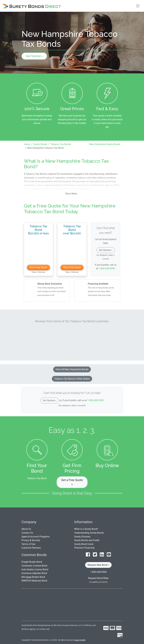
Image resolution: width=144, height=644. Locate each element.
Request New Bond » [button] (98, 565)
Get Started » (34, 56)
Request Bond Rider (98, 578)
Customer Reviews (31, 548)
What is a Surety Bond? (86, 529)
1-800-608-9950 (107, 268)
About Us (26, 529)
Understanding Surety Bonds (89, 533)
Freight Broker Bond (32, 562)
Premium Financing (84, 548)
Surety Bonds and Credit (87, 540)
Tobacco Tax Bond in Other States (72, 379)
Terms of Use (28, 544)
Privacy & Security (31, 540)
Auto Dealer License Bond (35, 569)
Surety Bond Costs (84, 544)
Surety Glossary (82, 537)
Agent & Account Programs (36, 537)
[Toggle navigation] (138, 6)
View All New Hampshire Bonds (72, 369)
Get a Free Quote (38, 267)
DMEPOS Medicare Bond (34, 581)
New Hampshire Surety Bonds (105, 144)
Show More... (72, 194)
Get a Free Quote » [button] (72, 482)
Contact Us (27, 533)
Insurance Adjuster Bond (34, 573)
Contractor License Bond (34, 566)
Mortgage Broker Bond (33, 577)
